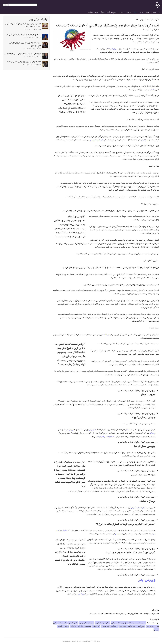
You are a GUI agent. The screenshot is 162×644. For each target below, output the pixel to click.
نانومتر (128, 430)
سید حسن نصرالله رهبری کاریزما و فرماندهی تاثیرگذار (24, 35)
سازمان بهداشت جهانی (119, 623)
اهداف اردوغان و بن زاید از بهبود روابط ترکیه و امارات (24, 62)
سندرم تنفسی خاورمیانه (105, 436)
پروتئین (71, 430)
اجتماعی (128, 12)
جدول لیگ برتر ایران (66, 641)
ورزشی (141, 12)
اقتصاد (147, 12)
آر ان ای (80, 626)
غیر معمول (119, 534)
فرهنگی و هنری (100, 12)
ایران (159, 12)
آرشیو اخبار (154, 20)
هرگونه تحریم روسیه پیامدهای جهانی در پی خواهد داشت (23, 54)
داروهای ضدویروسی (97, 140)
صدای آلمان (104, 614)
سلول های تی (73, 623)
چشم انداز (123, 626)
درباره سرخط (80, 641)
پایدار (152, 90)
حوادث (121, 12)
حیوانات (107, 335)
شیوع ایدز (81, 594)
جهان (135, 12)
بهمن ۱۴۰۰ (140, 20)
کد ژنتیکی (93, 430)
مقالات (90, 12)
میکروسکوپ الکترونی (138, 508)
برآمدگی (152, 433)
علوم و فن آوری (112, 12)
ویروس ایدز (147, 580)
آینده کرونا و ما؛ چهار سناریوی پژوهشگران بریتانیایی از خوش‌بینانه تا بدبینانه (134, 614)
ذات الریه (114, 626)
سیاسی (154, 12)
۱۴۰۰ (146, 20)
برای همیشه (112, 49)
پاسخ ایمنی (145, 140)
